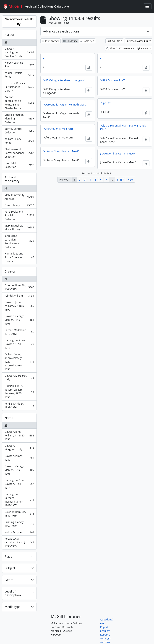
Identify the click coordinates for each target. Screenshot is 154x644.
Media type (13, 607)
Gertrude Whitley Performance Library (19, 87)
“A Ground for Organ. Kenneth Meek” (65, 105)
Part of (9, 35)
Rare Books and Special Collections (19, 215)
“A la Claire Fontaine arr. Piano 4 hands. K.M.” (123, 127)
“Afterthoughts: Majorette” (59, 129)
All (6, 42)
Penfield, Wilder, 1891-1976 (19, 406)
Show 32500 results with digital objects (129, 48)
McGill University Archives (19, 197)
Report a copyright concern (106, 638)
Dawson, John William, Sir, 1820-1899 (19, 306)
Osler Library (19, 206)
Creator (10, 271)
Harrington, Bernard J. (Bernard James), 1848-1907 (19, 500)
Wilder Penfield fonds (19, 75)
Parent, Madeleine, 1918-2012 (19, 332)
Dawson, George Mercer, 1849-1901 (19, 320)
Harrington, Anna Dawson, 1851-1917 (19, 344)
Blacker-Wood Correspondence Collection (19, 153)
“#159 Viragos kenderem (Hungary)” (64, 80)
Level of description (13, 593)
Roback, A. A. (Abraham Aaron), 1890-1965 (19, 542)
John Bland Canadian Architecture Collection (19, 241)
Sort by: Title (114, 41)
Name (9, 418)
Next (130, 180)
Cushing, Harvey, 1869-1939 (19, 524)
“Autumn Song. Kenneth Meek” (61, 151)
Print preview (51, 41)
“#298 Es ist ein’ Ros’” (112, 80)
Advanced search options (61, 31)
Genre (9, 580)
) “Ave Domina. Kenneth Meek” (118, 154)
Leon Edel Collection (19, 165)
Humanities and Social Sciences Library (19, 257)
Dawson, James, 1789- (19, 458)
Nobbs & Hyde (19, 533)
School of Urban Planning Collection (19, 119)
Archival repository (12, 179)
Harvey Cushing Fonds (19, 65)
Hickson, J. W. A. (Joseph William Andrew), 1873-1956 (19, 392)
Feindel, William (19, 296)
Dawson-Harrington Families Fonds (19, 52)
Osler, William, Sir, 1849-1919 (19, 287)
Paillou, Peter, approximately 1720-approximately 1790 (19, 362)
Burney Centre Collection (19, 131)
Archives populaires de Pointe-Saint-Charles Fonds (19, 103)
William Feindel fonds (19, 141)
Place (8, 556)
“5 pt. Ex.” (106, 103)
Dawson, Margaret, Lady (19, 378)
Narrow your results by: (19, 21)
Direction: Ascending (138, 41)
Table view (87, 41)
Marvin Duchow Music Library (19, 227)
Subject (10, 568)
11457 (120, 180)
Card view (70, 41)
